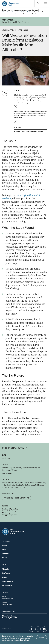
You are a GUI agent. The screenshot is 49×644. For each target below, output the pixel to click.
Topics (5, 546)
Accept (42, 637)
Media (4, 558)
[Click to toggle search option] (38, 4)
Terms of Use (7, 585)
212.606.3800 (8, 605)
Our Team (6, 573)
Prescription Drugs (9, 511)
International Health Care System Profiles (17, 12)
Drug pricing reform (10, 515)
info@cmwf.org (8, 599)
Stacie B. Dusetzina (21, 132)
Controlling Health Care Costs (17, 498)
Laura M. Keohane (36, 132)
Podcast (5, 554)
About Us (6, 569)
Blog (4, 550)
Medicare (6, 513)
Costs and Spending (10, 509)
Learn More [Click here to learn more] (25, 640)
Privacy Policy (7, 581)
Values (5, 577)
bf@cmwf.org (7, 473)
